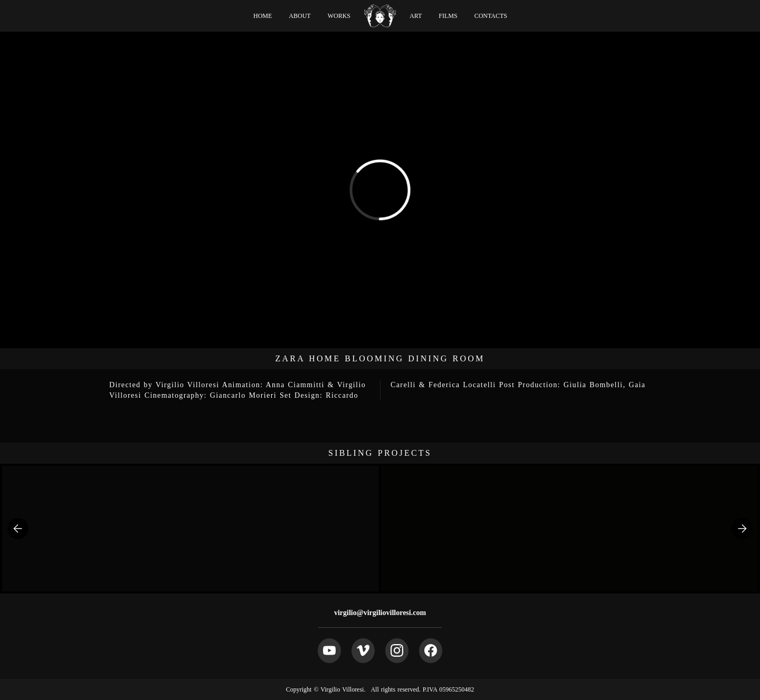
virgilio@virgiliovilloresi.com (380, 613)
